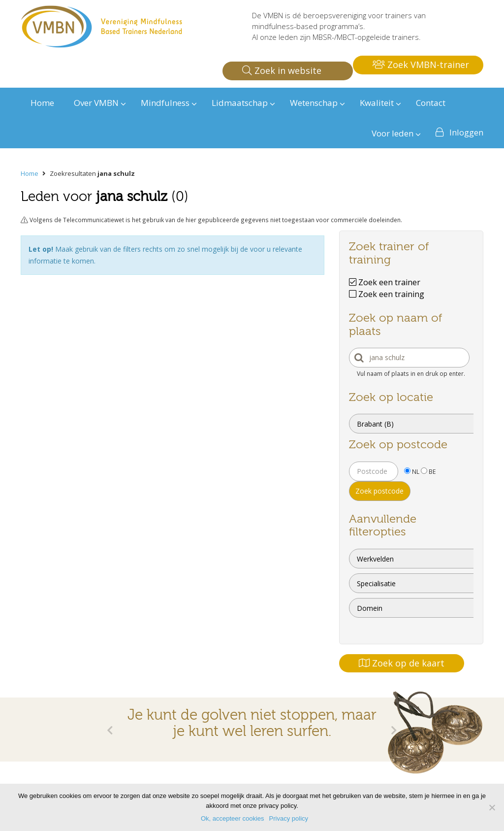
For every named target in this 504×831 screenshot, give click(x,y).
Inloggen (466, 132)
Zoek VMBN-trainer (421, 65)
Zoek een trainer (385, 282)
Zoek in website (282, 70)
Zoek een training (387, 294)
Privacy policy (289, 818)
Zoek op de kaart (402, 663)
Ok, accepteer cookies (233, 818)
